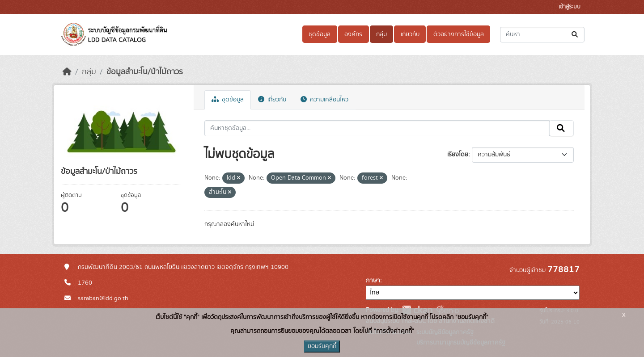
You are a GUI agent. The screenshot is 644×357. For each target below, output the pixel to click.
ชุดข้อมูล (320, 34)
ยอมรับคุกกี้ (322, 346)
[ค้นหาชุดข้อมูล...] (542, 35)
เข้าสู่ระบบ (570, 7)
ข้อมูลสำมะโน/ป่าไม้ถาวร (145, 72)
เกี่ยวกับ (410, 34)
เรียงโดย (458, 155)
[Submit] (575, 35)
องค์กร (353, 34)
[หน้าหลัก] (67, 72)
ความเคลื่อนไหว (324, 100)
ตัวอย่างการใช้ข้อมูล (459, 34)
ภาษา (373, 281)
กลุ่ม (381, 34)
